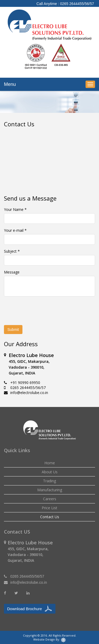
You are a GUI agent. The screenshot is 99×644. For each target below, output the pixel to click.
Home (50, 463)
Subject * (12, 251)
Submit (13, 330)
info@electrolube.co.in (29, 393)
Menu (10, 84)
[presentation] (48, 311)
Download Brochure (25, 609)
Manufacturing (50, 490)
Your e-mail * (15, 230)
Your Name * (15, 209)
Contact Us (50, 517)
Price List (49, 508)
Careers (50, 499)
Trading (49, 481)
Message (12, 272)
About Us (50, 472)
